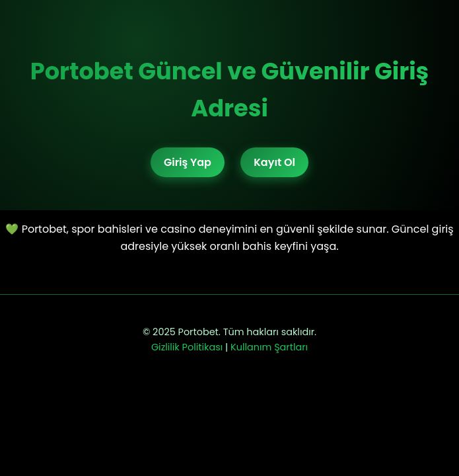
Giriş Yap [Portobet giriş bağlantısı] (188, 162)
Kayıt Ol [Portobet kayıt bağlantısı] (274, 162)
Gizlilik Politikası (187, 347)
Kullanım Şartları (269, 347)
